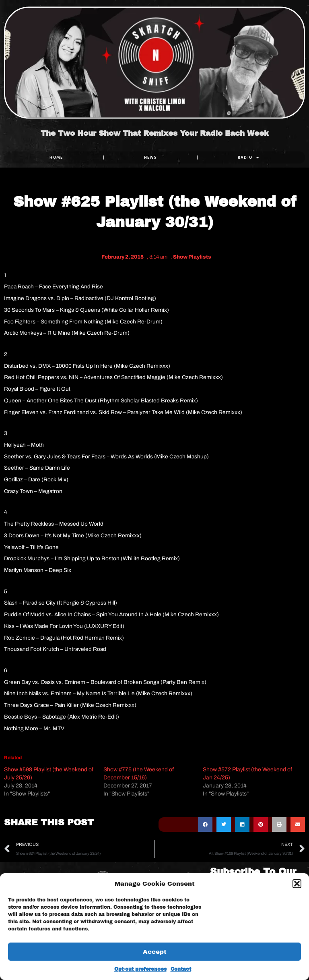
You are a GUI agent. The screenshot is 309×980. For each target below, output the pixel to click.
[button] (297, 884)
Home (56, 157)
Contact (181, 969)
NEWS (150, 157)
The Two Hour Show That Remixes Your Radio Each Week (155, 134)
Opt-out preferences (140, 969)
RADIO (249, 157)
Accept (155, 952)
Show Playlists (192, 257)
